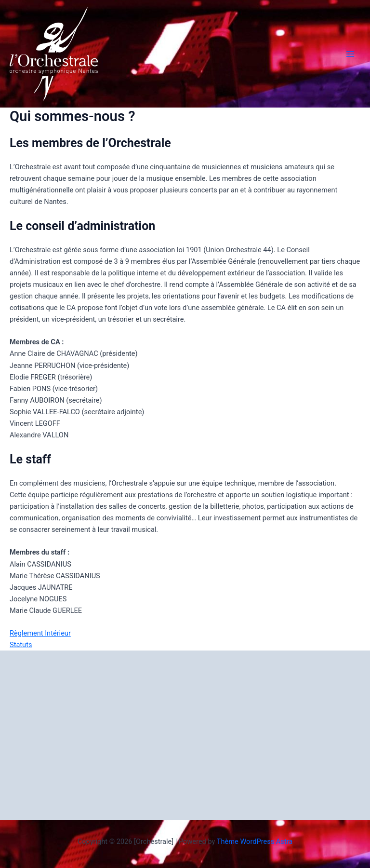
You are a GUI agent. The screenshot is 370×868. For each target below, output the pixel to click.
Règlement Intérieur (40, 633)
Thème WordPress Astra (255, 841)
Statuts (21, 645)
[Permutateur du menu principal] (350, 54)
